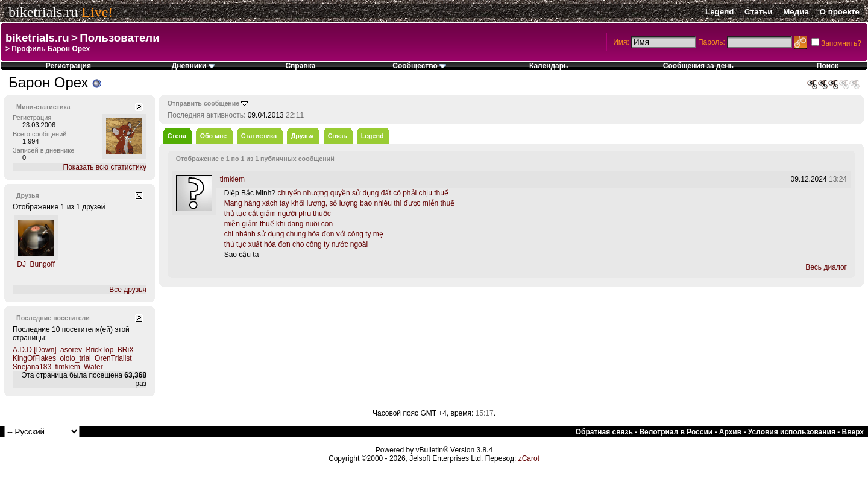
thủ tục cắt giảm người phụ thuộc (278, 214)
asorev (71, 350)
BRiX (126, 350)
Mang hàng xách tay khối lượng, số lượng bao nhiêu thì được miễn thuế (340, 203)
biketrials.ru (43, 12)
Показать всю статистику (105, 167)
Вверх (853, 432)
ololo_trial (75, 358)
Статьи (758, 12)
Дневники (193, 66)
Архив (730, 432)
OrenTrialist (113, 358)
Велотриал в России (676, 432)
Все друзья (128, 290)
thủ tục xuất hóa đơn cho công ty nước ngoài (296, 244)
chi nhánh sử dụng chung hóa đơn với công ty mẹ (304, 234)
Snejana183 (32, 367)
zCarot (529, 458)
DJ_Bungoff (36, 264)
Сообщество (419, 66)
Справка (300, 66)
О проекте (840, 12)
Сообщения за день (698, 66)
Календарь (549, 66)
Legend (719, 12)
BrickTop (99, 350)
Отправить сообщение (204, 103)
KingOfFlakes (34, 358)
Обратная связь (604, 432)
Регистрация (68, 66)
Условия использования (792, 432)
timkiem (67, 367)
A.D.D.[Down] (35, 350)
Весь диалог (826, 267)
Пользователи (119, 38)
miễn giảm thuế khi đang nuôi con (278, 224)
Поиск (828, 66)
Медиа (796, 12)
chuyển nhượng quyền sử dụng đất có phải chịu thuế (363, 193)
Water (93, 367)
